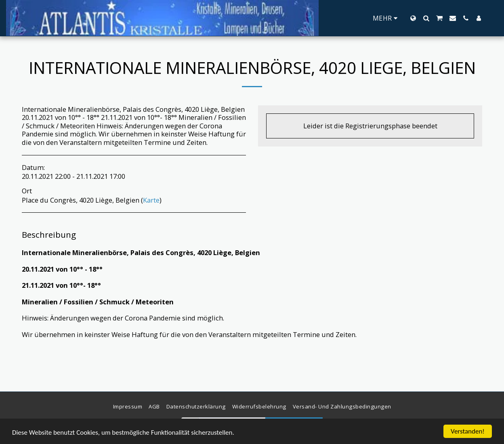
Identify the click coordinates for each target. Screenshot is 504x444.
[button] (426, 18)
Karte (151, 200)
